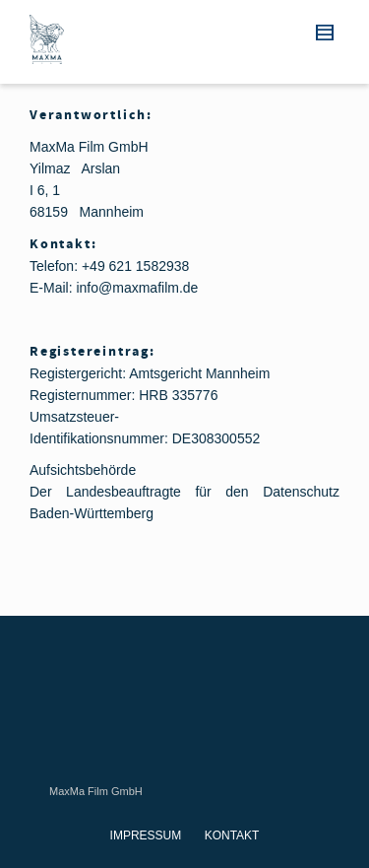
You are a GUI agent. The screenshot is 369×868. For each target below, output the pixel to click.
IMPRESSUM (146, 835)
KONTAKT (232, 835)
